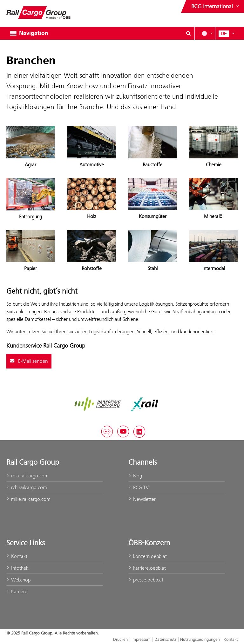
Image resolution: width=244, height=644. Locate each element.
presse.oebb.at (146, 580)
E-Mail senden (29, 361)
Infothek (17, 568)
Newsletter (142, 499)
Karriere (17, 591)
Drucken (120, 639)
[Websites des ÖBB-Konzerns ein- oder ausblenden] (216, 6)
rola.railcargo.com (27, 476)
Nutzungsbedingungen (200, 639)
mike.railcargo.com (28, 499)
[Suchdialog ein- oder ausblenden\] (188, 33)
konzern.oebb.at (148, 556)
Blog (135, 476)
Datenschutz (165, 639)
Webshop (18, 580)
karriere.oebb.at (147, 568)
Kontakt (17, 556)
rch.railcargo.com (27, 487)
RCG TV (139, 487)
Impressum (141, 639)
